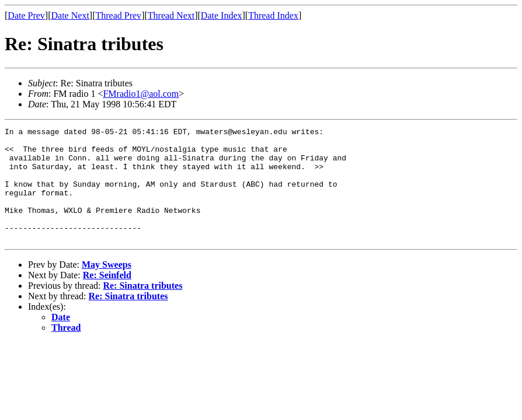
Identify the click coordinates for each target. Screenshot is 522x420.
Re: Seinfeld (107, 298)
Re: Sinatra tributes (142, 308)
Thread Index (273, 15)
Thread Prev (118, 15)
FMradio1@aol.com (141, 94)
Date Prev (26, 15)
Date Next (70, 15)
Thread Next (171, 15)
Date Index (222, 15)
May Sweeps (107, 287)
